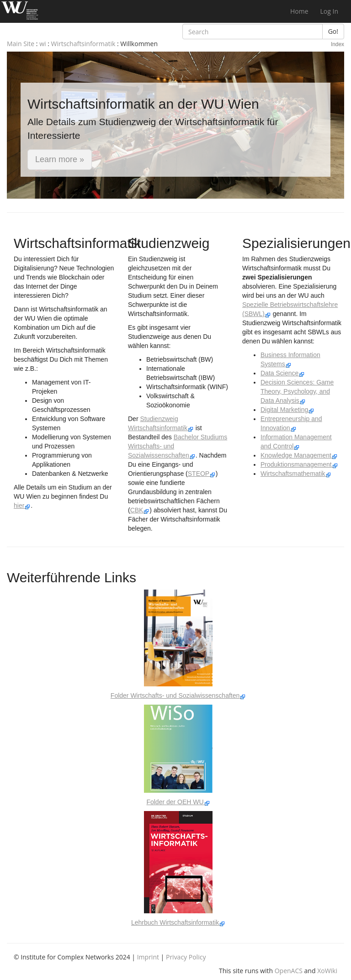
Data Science (283, 373)
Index (338, 44)
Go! (333, 31)
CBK (140, 510)
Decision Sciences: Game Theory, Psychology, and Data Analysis (297, 391)
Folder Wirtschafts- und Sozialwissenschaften (178, 695)
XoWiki (327, 971)
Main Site (21, 44)
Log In (329, 11)
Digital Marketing (287, 410)
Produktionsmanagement (299, 464)
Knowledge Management (299, 455)
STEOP (202, 474)
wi (43, 44)
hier (22, 506)
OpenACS (289, 971)
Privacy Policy (186, 957)
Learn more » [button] (60, 159)
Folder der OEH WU (178, 802)
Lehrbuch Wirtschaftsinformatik (178, 922)
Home (299, 11)
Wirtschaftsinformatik (83, 44)
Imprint (148, 957)
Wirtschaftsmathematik (296, 474)
